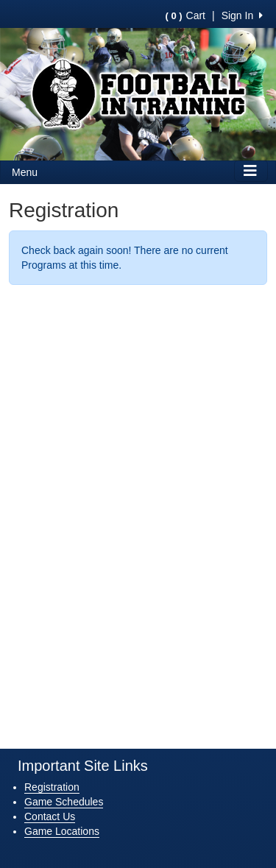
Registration (52, 787)
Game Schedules (64, 802)
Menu (25, 172)
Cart (185, 15)
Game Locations (62, 831)
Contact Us (50, 816)
